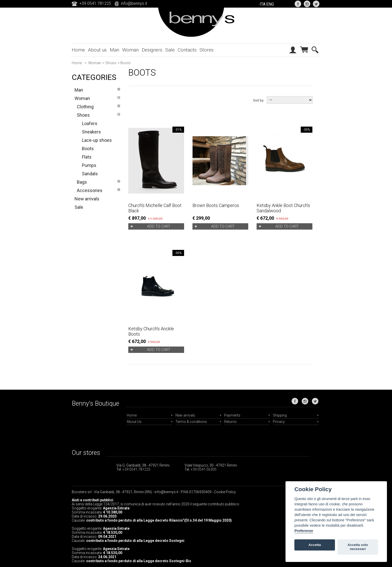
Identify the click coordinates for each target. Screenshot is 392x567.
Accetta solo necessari (358, 547)
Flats (87, 157)
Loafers (90, 123)
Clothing (85, 107)
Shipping (280, 415)
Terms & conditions (191, 422)
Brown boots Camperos (216, 205)
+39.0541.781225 (136, 469)
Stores (207, 50)
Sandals (90, 174)
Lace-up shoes (97, 140)
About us (97, 50)
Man (114, 50)
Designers (152, 50)
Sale (170, 50)
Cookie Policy (225, 492)
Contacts (187, 50)
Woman (130, 50)
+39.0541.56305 (204, 469)
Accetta (315, 545)
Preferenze (304, 531)
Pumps (89, 165)
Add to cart (159, 226)
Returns (230, 422)
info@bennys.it (134, 3)
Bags (82, 182)
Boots (88, 149)
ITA (263, 4)
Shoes (111, 63)
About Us (134, 422)
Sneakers (91, 132)
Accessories (90, 190)
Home (78, 50)
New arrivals (87, 199)
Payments (232, 415)
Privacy (279, 422)
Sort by (258, 100)
